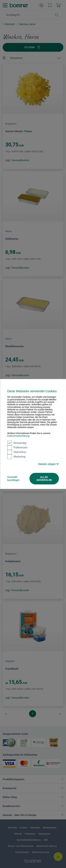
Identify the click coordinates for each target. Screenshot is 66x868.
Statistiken (17, 452)
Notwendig (17, 443)
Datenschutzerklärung (18, 436)
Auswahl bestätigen (13, 479)
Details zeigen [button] (48, 464)
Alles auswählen (44, 479)
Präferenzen (17, 448)
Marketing (16, 457)
